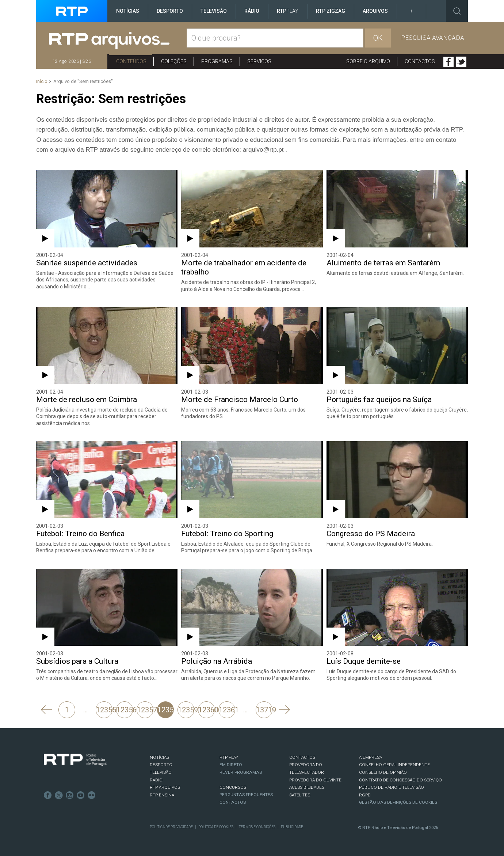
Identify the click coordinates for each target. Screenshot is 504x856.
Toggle (457, 11)
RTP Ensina (162, 795)
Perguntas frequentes (246, 795)
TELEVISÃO (161, 772)
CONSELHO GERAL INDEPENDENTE (394, 765)
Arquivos (375, 11)
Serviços (259, 61)
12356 (125, 710)
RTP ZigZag (331, 11)
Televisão (214, 11)
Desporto (170, 11)
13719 (264, 710)
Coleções (174, 61)
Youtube (81, 795)
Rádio (252, 11)
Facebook (448, 62)
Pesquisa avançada (433, 38)
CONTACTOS (302, 757)
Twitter (461, 62)
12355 (104, 710)
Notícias (128, 11)
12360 (207, 710)
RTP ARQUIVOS (165, 787)
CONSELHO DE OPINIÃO (383, 772)
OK (378, 38)
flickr (92, 795)
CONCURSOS (233, 787)
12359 (186, 710)
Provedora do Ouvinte (315, 780)
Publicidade (292, 827)
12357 (145, 710)
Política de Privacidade (171, 827)
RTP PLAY (229, 757)
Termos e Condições (257, 827)
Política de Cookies (216, 827)
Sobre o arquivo (368, 61)
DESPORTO (161, 765)
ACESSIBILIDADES (307, 787)
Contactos (420, 61)
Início (42, 81)
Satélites (300, 795)
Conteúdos (131, 61)
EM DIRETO (231, 765)
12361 (227, 710)
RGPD (365, 795)
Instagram (70, 795)
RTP (288, 11)
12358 (166, 710)
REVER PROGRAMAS (241, 772)
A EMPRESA (371, 757)
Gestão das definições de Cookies (398, 802)
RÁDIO (156, 780)
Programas (217, 61)
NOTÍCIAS (159, 757)
